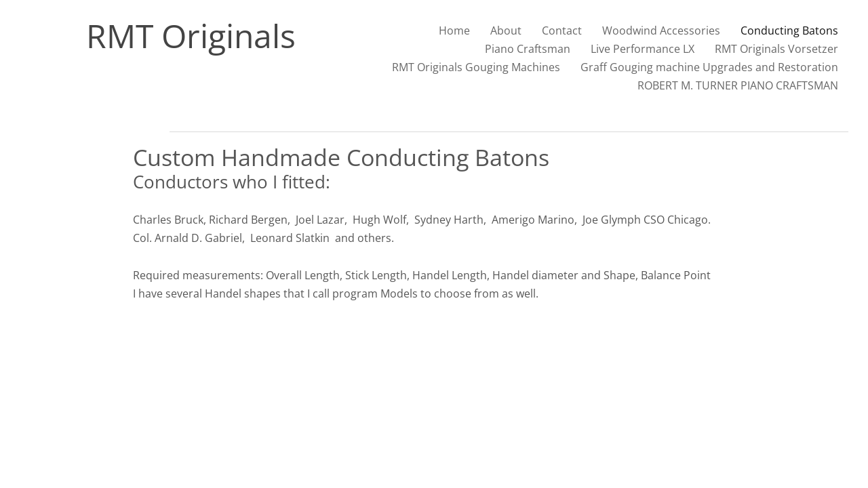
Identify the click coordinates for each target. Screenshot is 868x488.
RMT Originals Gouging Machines (476, 67)
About (506, 30)
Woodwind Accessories (661, 30)
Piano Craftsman (528, 49)
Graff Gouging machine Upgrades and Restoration (709, 67)
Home (454, 30)
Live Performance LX (643, 49)
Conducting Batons (789, 30)
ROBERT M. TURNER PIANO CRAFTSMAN (738, 85)
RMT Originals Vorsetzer (776, 49)
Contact (562, 30)
